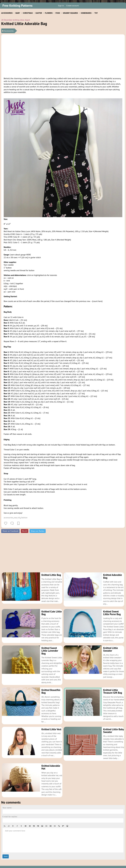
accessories (8, 518)
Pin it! (25, 531)
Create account (73, 6)
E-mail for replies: (10, 811)
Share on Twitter (38, 531)
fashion (24, 518)
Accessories (9, 31)
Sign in (61, 6)
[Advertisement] (63, 55)
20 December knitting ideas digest (16, 20)
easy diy (17, 518)
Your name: (7, 802)
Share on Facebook (10, 531)
